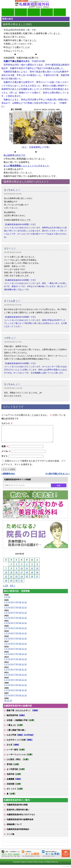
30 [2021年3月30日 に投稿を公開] (16, 584)
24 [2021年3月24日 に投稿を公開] (22, 580)
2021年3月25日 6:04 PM (13, 194)
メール (6, 454)
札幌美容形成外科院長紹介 (18, 832)
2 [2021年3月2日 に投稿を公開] (16, 567)
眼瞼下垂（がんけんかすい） (23, 714)
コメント (7, 423)
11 (23, 605)
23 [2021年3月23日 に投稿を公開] (16, 580)
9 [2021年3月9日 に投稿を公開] (16, 571)
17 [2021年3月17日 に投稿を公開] (22, 576)
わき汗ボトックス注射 (20, 743)
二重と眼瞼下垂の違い (16, 733)
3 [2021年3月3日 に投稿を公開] (22, 567)
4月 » (12, 589)
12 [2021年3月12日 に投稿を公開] (32, 571)
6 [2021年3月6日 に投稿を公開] (37, 567)
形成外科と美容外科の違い (18, 813)
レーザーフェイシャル (20, 758)
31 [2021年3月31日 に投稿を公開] (22, 584)
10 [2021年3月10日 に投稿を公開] (22, 571)
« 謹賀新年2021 (8, 477)
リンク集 (10, 837)
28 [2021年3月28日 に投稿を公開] (6, 584)
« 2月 (5, 589)
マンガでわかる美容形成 (21, 12)
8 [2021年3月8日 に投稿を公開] (11, 571)
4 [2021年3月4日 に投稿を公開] (27, 567)
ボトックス (15, 792)
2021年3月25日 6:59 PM (13, 252)
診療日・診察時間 (60, 12)
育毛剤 (13, 768)
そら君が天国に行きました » (57, 477)
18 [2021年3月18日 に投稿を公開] (27, 576)
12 (26, 605)
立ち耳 (13, 748)
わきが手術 (20, 738)
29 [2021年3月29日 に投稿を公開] (11, 584)
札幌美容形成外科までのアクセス (21, 818)
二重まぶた (15, 728)
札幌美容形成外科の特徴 (17, 808)
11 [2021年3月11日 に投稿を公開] (27, 571)
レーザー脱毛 (16, 753)
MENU (5, 4)
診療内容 (34, 12)
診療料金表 (47, 12)
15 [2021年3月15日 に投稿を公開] (11, 576)
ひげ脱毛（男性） (18, 763)
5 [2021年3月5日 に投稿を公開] (32, 567)
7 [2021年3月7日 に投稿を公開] (6, 571)
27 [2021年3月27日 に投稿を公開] (37, 580)
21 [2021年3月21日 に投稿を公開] (6, 580)
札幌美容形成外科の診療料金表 (20, 823)
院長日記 (8, 12)
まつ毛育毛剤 (16, 772)
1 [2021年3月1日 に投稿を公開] (11, 567)
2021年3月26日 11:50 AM (13, 388)
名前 (5, 450)
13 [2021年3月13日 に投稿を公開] (37, 571)
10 (20, 605)
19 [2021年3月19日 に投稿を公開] (32, 576)
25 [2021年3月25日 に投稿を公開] (27, 580)
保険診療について (14, 828)
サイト (5, 459)
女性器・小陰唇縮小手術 (21, 723)
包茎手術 (14, 777)
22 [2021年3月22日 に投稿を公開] (11, 580)
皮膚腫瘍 (14, 782)
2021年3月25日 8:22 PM (13, 305)
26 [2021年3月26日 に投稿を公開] (32, 580)
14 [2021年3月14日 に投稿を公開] (6, 576)
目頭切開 (14, 787)
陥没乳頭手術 (16, 719)
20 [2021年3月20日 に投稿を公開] (37, 576)
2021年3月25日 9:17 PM (13, 342)
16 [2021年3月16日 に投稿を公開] (16, 576)
